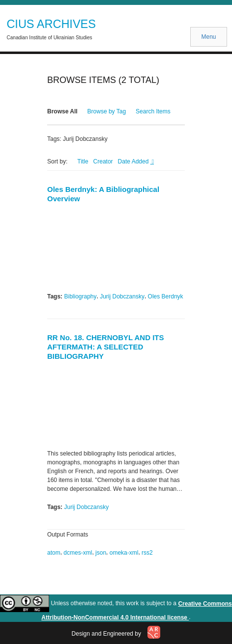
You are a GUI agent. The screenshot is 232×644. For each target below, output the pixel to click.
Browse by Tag (107, 111)
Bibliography (80, 296)
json (101, 553)
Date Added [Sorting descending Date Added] (134, 161)
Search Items (153, 111)
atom (54, 553)
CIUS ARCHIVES (51, 24)
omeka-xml (124, 553)
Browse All (62, 111)
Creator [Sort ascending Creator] (103, 161)
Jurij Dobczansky (122, 296)
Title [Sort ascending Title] (83, 161)
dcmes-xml (78, 553)
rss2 (147, 553)
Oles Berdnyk (166, 296)
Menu (208, 37)
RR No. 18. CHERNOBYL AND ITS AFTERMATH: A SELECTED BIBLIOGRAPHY (106, 347)
